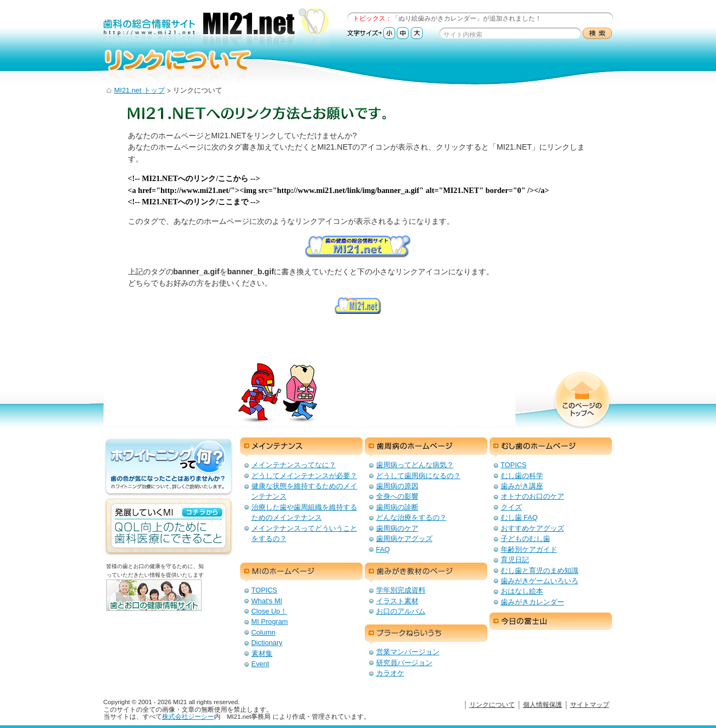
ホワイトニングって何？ (169, 467)
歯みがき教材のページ (426, 572)
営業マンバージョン (408, 652)
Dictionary (267, 643)
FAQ (383, 549)
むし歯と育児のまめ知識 (540, 571)
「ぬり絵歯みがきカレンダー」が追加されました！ (467, 18)
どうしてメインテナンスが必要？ (304, 476)
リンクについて (492, 705)
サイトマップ (590, 705)
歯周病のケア (397, 528)
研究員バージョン (404, 663)
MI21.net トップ (140, 90)
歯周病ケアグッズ (404, 539)
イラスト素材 (397, 601)
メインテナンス (301, 447)
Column (264, 632)
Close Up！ (269, 611)
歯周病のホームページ (426, 447)
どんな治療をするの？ (411, 517)
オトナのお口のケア (533, 496)
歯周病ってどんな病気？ (415, 465)
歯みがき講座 (522, 486)
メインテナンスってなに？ (294, 465)
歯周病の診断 (397, 507)
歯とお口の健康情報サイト (171, 604)
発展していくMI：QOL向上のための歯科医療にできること (169, 527)
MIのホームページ (301, 572)
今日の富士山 (551, 622)
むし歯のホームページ (551, 447)
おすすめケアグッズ (533, 528)
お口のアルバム (401, 611)
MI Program (270, 621)
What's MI (267, 601)
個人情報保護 (543, 705)
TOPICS (514, 465)
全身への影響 (397, 496)
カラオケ (390, 673)
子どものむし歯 (525, 539)
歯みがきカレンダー (533, 602)
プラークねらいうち (426, 634)
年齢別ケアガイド (529, 549)
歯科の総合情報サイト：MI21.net (216, 28)
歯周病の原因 (397, 486)
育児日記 (515, 560)
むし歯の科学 (522, 476)
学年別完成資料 (401, 590)
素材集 (262, 653)
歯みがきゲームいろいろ (540, 581)
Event (260, 664)
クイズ (511, 507)
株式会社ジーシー (188, 717)
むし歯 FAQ (520, 517)
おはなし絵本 (522, 591)
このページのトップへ (582, 401)
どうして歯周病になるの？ (418, 476)
